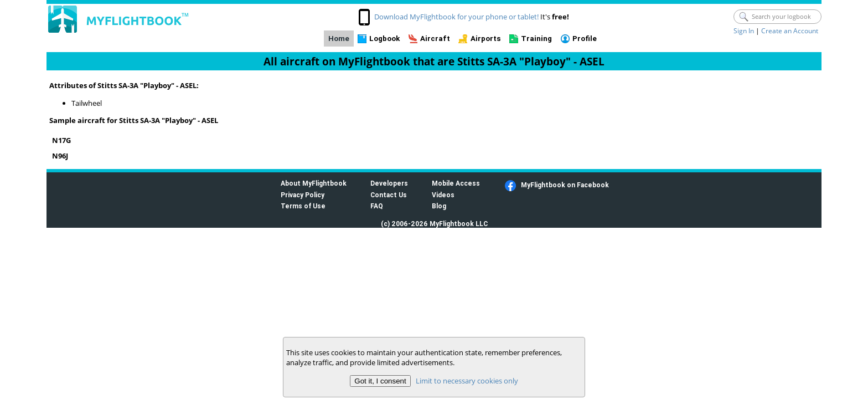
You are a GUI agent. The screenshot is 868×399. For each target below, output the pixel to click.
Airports (486, 39)
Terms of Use (303, 206)
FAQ (377, 206)
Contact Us (389, 195)
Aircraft (435, 39)
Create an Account (790, 31)
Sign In (744, 31)
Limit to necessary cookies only (467, 381)
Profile (585, 39)
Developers (389, 183)
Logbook (384, 39)
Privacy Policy (303, 195)
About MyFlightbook (314, 183)
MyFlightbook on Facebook (565, 185)
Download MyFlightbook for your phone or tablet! (456, 17)
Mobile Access (456, 183)
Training (536, 39)
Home (339, 39)
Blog (439, 206)
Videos (443, 195)
